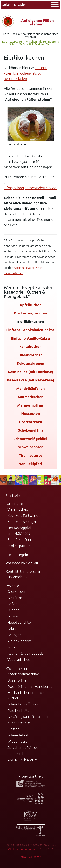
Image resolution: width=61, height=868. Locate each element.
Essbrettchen (18, 754)
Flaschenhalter (19, 710)
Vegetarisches (19, 659)
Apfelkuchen (31, 305)
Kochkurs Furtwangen (25, 515)
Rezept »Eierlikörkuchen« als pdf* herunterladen (25, 73)
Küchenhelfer (17, 669)
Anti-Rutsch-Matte (22, 760)
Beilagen (14, 635)
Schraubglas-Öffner (23, 704)
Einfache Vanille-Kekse (30, 338)
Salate (12, 629)
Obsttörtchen (30, 422)
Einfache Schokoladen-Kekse (30, 330)
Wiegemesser (18, 741)
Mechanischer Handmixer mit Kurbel (31, 695)
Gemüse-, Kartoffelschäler (28, 717)
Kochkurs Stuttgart (23, 522)
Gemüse (14, 616)
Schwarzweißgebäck (31, 439)
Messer (13, 729)
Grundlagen (17, 591)
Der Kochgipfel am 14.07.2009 (19, 531)
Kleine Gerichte (20, 641)
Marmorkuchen (31, 397)
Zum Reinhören (20, 539)
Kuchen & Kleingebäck (25, 653)
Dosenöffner (18, 680)
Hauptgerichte (19, 622)
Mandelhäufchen (30, 388)
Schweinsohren (31, 447)
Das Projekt (15, 504)
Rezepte (12, 586)
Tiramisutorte (30, 455)
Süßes (12, 647)
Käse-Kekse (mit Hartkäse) (30, 372)
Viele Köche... (18, 509)
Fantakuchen (30, 347)
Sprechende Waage (23, 747)
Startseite (13, 495)
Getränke (15, 598)
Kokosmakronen (31, 363)
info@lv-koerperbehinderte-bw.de (31, 188)
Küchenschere (19, 723)
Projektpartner (19, 546)
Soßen (13, 604)
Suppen (14, 610)
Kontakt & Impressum (23, 571)
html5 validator (30, 857)
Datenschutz (18, 577)
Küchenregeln (17, 555)
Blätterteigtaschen (30, 313)
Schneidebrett (19, 735)
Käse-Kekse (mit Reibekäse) (30, 380)
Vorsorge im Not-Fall (22, 563)
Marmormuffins (30, 405)
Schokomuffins (31, 430)
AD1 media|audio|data (23, 849)
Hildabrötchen (30, 355)
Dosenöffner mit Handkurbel (30, 686)
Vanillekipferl (30, 464)
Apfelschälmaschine (23, 674)
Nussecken (31, 413)
